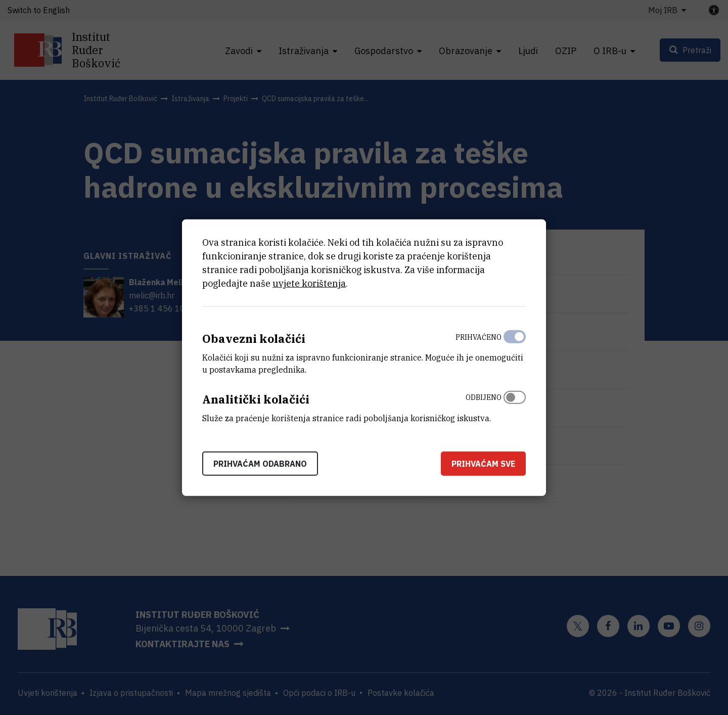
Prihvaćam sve (483, 463)
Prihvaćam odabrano (260, 463)
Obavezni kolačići (254, 339)
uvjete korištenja (309, 283)
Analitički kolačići (256, 399)
